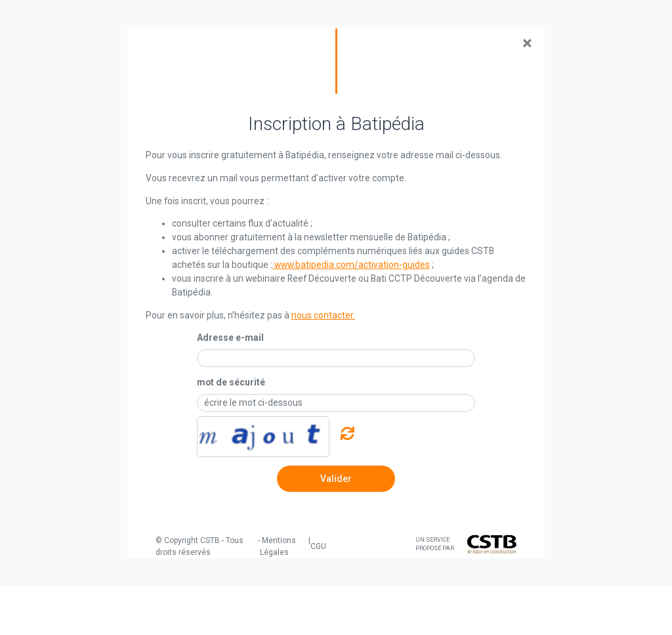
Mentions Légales (278, 546)
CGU (318, 546)
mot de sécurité (231, 382)
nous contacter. (323, 315)
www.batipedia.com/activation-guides (351, 265)
